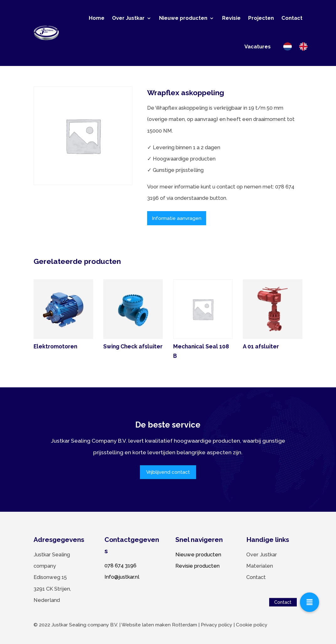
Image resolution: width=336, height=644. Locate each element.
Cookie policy (252, 625)
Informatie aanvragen (177, 218)
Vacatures (258, 46)
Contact (292, 18)
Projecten (261, 18)
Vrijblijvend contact (168, 472)
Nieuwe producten (183, 18)
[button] (310, 602)
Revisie (231, 18)
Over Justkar (128, 18)
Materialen (260, 566)
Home (97, 18)
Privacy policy (216, 625)
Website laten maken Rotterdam (159, 625)
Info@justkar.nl (122, 577)
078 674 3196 (120, 565)
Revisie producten (197, 566)
